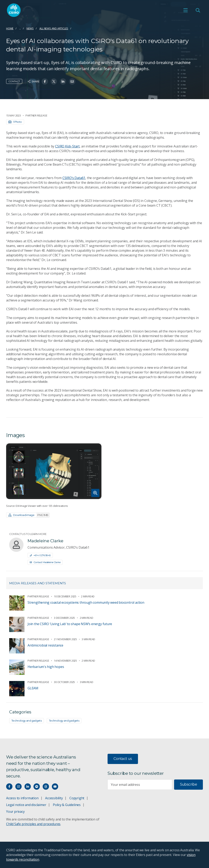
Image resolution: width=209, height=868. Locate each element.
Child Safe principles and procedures (33, 824)
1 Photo (15, 122)
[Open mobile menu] (186, 10)
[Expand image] (54, 471)
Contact (14, 81)
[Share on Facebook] (45, 81)
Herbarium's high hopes (46, 667)
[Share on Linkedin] (63, 81)
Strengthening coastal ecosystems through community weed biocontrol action (86, 602)
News (30, 28)
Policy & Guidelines (67, 805)
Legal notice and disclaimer (26, 805)
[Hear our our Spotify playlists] (37, 787)
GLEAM (33, 688)
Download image (29, 515)
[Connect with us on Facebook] (9, 787)
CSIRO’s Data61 (74, 178)
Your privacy (15, 812)
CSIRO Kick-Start (67, 146)
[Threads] (46, 787)
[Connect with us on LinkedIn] (28, 787)
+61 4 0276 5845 (40, 555)
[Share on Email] (72, 81)
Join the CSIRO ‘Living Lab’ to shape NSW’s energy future (70, 624)
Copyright (77, 798)
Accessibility (54, 798)
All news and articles (54, 28)
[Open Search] (198, 10)
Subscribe (188, 784)
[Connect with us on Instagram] (18, 787)
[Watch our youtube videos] (55, 787)
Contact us (123, 759)
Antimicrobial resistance (45, 645)
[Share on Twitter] (54, 81)
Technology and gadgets (27, 721)
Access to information (22, 798)
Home (10, 28)
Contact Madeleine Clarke (45, 562)
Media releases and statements (38, 583)
